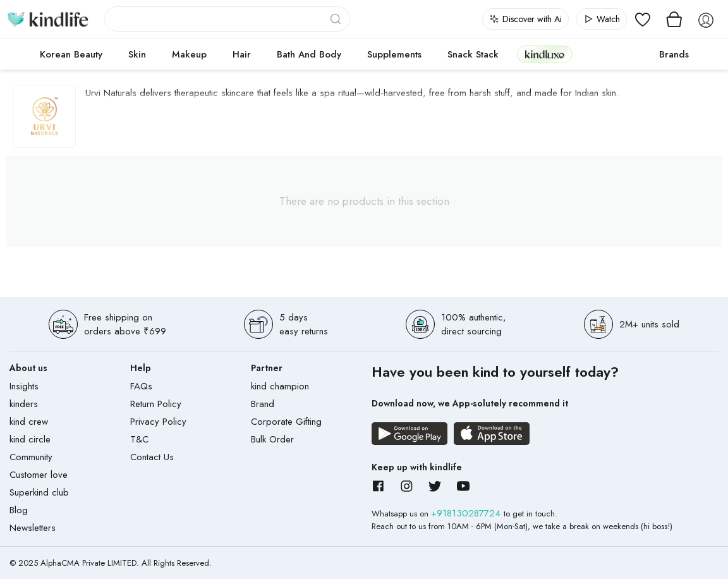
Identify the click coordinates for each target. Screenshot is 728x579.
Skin (137, 54)
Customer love (39, 475)
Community (31, 457)
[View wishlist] (643, 19)
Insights (24, 386)
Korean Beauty (71, 54)
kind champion (280, 386)
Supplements (394, 54)
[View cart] (674, 19)
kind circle (30, 439)
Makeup (189, 54)
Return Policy (156, 404)
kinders (24, 404)
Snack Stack (473, 54)
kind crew (29, 422)
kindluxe (545, 54)
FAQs (141, 386)
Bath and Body (309, 54)
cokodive (612, 54)
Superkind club (39, 492)
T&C (139, 439)
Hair (242, 54)
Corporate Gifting (286, 422)
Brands (674, 54)
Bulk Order (272, 439)
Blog (19, 510)
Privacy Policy (158, 422)
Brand (263, 404)
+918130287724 (467, 513)
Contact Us (152, 457)
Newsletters (33, 528)
